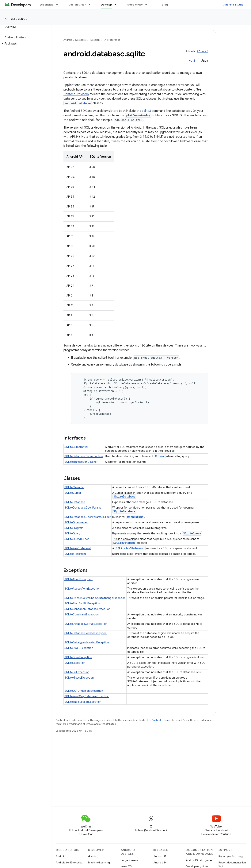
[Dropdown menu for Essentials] (59, 5)
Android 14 (160, 862)
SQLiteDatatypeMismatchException (87, 642)
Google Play (135, 5)
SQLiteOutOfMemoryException (84, 691)
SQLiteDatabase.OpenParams (83, 508)
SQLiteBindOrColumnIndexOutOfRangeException (95, 598)
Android (61, 856)
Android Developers (74, 40)
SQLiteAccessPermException (82, 589)
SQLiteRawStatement (78, 548)
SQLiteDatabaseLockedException (86, 633)
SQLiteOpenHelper (76, 522)
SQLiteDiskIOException (79, 648)
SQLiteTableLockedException (83, 702)
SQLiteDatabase (124, 496)
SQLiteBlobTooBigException (82, 603)
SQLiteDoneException (78, 657)
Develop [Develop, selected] (106, 5)
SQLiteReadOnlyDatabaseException (87, 696)
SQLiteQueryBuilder (77, 539)
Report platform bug (231, 856)
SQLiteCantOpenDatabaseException (87, 609)
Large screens (129, 860)
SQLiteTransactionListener (81, 462)
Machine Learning (99, 862)
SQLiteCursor (73, 493)
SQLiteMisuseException (79, 678)
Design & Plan (77, 5)
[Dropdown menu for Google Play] (148, 5)
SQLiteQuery (72, 533)
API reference (16, 19)
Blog (165, 5)
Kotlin (192, 61)
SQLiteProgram (74, 528)
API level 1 (203, 51)
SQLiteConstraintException (82, 614)
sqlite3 (146, 111)
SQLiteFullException (77, 672)
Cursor (160, 456)
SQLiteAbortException (78, 579)
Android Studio (234, 5)
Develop (95, 40)
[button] (25, 44)
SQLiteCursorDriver (76, 447)
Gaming (93, 856)
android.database (78, 103)
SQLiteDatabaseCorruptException (86, 624)
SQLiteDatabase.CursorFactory (84, 456)
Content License (161, 720)
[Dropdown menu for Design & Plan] (91, 5)
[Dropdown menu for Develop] (117, 5)
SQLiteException (75, 663)
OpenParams (135, 517)
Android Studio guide (199, 860)
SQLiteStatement (75, 554)
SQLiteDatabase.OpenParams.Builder (87, 517)
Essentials (47, 5)
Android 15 (160, 856)
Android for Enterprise (69, 862)
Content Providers (76, 94)
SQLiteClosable (74, 487)
